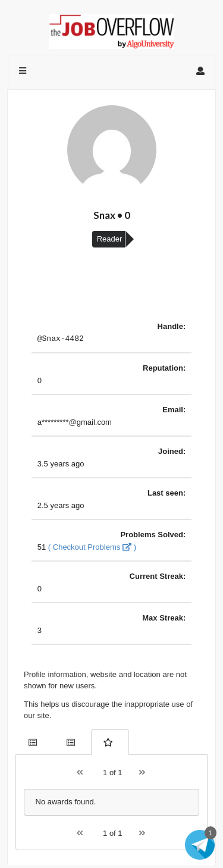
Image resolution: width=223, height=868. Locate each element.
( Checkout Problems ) (92, 549)
